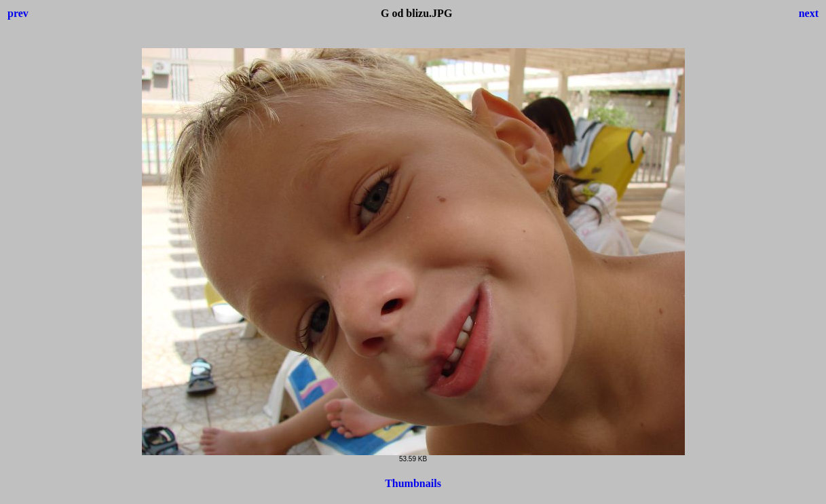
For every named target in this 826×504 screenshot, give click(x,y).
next (809, 13)
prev (18, 13)
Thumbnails (413, 483)
